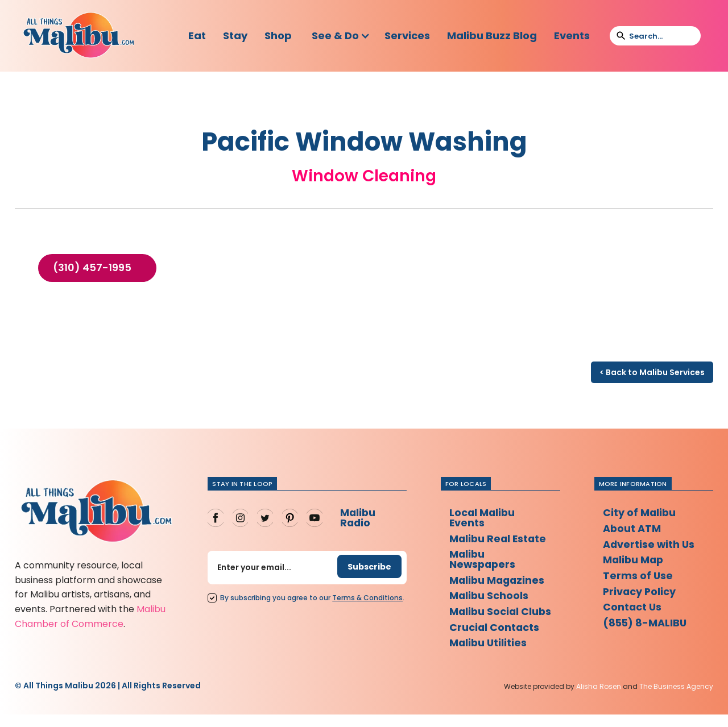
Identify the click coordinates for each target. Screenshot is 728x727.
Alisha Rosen (599, 698)
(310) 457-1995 (92, 268)
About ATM (632, 528)
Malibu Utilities (489, 655)
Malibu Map (634, 560)
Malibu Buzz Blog (492, 36)
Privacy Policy (640, 592)
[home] (78, 36)
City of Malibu (640, 512)
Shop (278, 36)
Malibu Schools (489, 597)
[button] (341, 36)
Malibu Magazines (498, 581)
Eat (197, 36)
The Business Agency (676, 698)
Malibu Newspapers (483, 560)
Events (572, 36)
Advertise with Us (650, 544)
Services (407, 36)
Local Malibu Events (483, 518)
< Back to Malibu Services (652, 372)
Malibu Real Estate (499, 539)
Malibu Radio (357, 518)
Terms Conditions (367, 598)
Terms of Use (638, 576)
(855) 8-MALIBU (646, 624)
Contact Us (633, 608)
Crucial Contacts (495, 639)
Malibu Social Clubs (485, 618)
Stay (235, 36)
